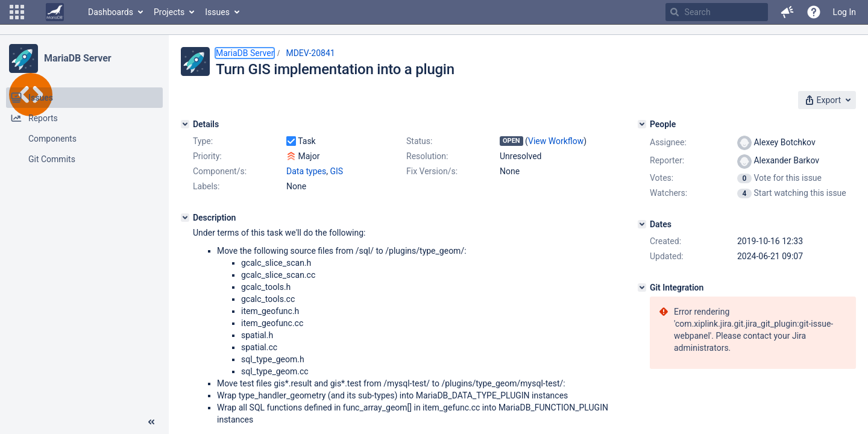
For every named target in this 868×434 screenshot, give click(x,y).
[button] (17, 12)
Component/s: (220, 171)
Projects (169, 12)
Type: (203, 141)
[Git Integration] (642, 288)
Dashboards (111, 12)
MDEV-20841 (310, 53)
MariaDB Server (77, 58)
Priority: (207, 156)
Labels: (206, 186)
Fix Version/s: (432, 171)
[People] (642, 124)
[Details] (185, 124)
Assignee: (668, 142)
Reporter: (667, 160)
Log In (844, 12)
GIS (336, 171)
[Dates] (642, 224)
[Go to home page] (55, 12)
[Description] (185, 218)
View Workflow (556, 141)
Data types (306, 171)
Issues (217, 12)
